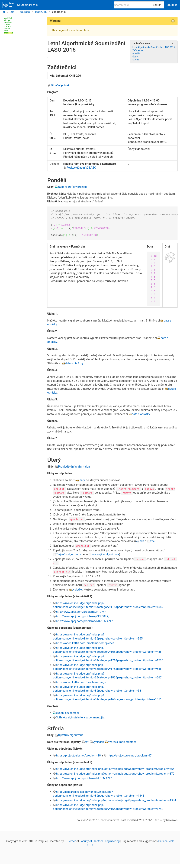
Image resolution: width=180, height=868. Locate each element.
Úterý (135, 57)
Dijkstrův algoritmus (71, 735)
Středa (136, 60)
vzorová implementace (122, 742)
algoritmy (8, 22)
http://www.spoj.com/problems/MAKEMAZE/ (84, 621)
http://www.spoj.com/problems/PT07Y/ (81, 611)
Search (157, 5)
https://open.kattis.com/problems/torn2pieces (85, 643)
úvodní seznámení (68, 713)
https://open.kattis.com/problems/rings (81, 682)
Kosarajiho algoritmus (105, 554)
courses (25, 12)
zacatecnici (9, 33)
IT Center (70, 841)
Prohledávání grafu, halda (74, 467)
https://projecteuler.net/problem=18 (78, 755)
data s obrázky (74, 363)
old (12, 12)
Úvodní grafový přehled (73, 187)
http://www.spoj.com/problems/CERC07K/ (83, 616)
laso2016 (41, 12)
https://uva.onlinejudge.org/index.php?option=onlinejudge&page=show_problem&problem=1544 (116, 800)
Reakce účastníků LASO (81, 168)
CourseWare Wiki (20, 5)
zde (142, 541)
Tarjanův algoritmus (68, 554)
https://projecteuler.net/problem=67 (129, 755)
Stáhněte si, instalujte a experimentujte (80, 717)
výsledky (77, 589)
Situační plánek (60, 85)
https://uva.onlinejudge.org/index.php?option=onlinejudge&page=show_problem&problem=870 (115, 773)
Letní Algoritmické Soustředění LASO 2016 (154, 47)
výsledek (98, 742)
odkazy (7, 24)
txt (87, 742)
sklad (6, 31)
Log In (173, 5)
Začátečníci (138, 50)
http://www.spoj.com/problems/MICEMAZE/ (84, 778)
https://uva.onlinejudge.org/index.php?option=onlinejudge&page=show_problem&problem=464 (115, 769)
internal (7, 20)
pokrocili (7, 26)
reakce (7, 29)
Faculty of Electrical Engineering (100, 841)
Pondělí (136, 53)
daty (82, 480)
